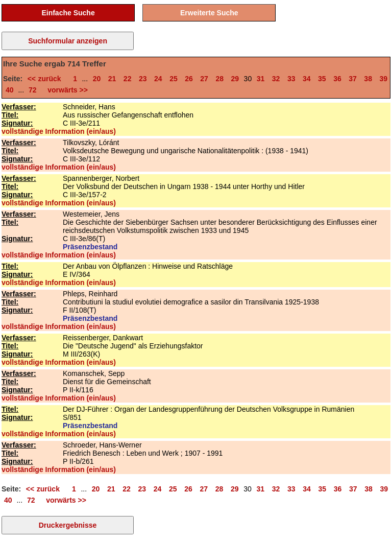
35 (322, 79)
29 (235, 79)
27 (204, 79)
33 (291, 79)
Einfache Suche (68, 13)
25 (174, 79)
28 (219, 79)
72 (33, 90)
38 (368, 79)
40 (10, 90)
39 (383, 79)
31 (261, 79)
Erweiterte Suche (209, 13)
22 (128, 79)
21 (112, 79)
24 (158, 79)
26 (189, 79)
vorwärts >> (66, 90)
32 (276, 79)
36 (337, 79)
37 (353, 79)
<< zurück (47, 79)
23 (143, 79)
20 (97, 79)
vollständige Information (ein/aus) (59, 131)
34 (307, 79)
